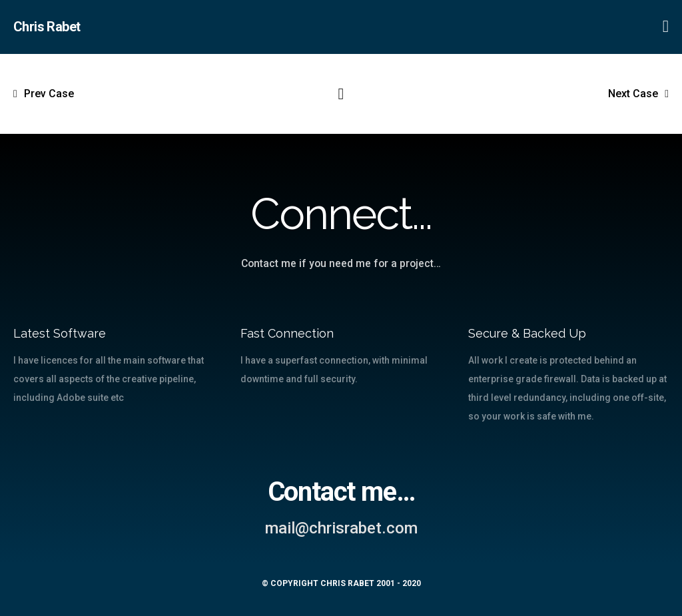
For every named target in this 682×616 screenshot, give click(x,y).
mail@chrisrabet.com (341, 528)
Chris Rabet (47, 27)
